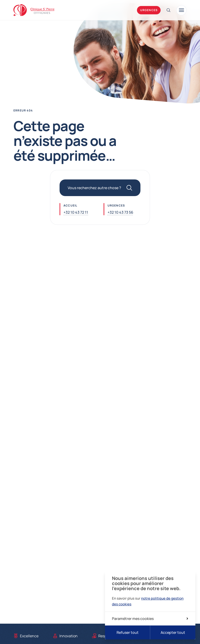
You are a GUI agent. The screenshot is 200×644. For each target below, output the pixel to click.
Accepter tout (173, 632)
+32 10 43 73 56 (120, 212)
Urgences (149, 10)
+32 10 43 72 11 (76, 212)
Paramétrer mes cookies (150, 619)
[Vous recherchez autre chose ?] (100, 188)
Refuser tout (128, 632)
